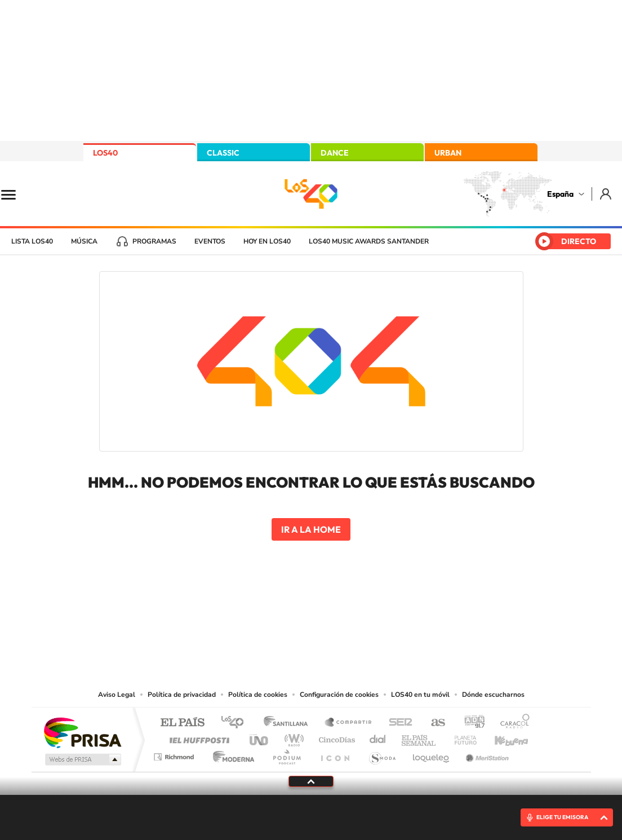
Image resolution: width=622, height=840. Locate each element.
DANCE (335, 153)
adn (470, 723)
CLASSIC (223, 153)
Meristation (486, 754)
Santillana (289, 723)
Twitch (356, 619)
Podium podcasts (286, 754)
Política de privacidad (182, 695)
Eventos (210, 241)
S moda (382, 754)
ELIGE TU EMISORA (562, 817)
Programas (154, 241)
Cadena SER (397, 723)
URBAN (448, 153)
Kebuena (501, 737)
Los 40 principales (236, 723)
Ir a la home (311, 529)
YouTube (288, 619)
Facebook (334, 619)
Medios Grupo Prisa (82, 759)
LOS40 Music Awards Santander (369, 241)
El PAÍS (182, 723)
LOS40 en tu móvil (420, 695)
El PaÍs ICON (335, 754)
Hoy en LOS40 (267, 241)
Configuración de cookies (339, 695)
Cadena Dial (378, 737)
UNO (260, 737)
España (560, 194)
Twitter (311, 619)
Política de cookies (258, 695)
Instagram (243, 619)
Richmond (175, 754)
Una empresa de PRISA (82, 732)
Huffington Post (197, 737)
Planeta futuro (461, 737)
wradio (292, 737)
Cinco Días (335, 737)
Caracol (512, 723)
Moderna (231, 754)
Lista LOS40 (32, 241)
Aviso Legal (117, 695)
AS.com (433, 723)
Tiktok (266, 619)
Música (84, 241)
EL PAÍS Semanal (419, 737)
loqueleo (432, 754)
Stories (379, 619)
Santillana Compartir (349, 723)
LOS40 (105, 153)
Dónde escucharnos (493, 695)
